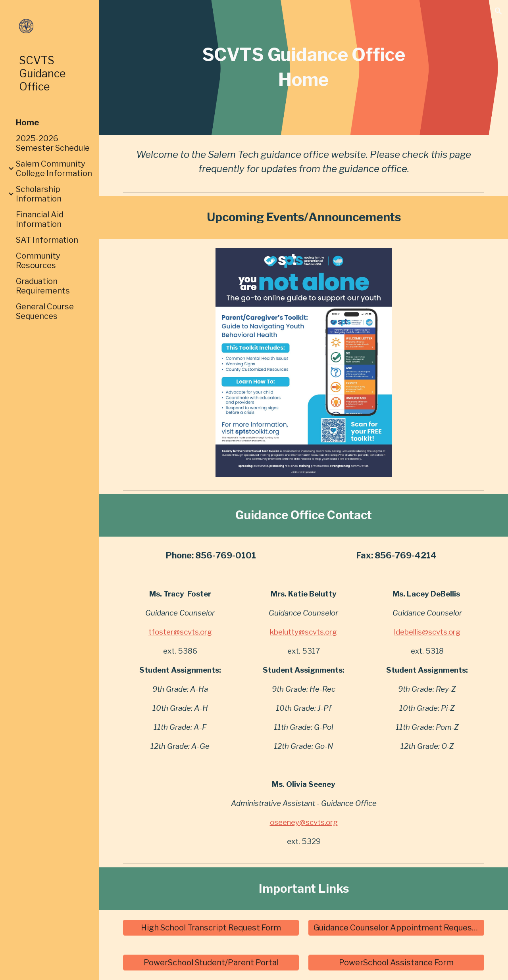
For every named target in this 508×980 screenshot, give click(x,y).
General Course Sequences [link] (45, 311)
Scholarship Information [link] (39, 194)
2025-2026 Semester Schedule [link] (53, 143)
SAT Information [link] (47, 240)
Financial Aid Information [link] (40, 219)
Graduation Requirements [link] (43, 286)
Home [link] (28, 123)
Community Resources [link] (38, 261)
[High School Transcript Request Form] (211, 928)
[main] (303, 67)
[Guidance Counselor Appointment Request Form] (396, 928)
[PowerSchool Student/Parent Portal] (211, 963)
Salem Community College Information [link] (54, 169)
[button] (498, 11)
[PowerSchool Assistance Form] (396, 963)
